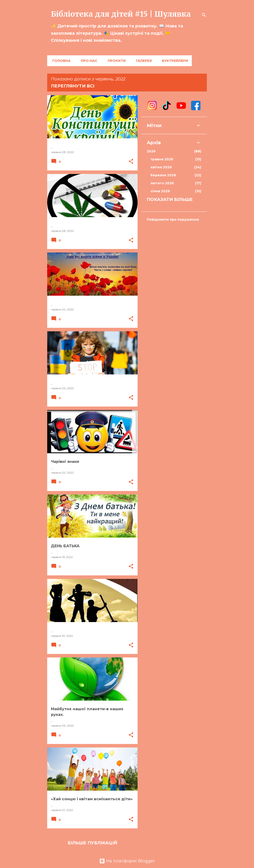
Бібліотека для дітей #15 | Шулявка (121, 14)
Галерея (142, 61)
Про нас (88, 61)
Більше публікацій (92, 843)
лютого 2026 (176, 183)
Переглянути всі (73, 86)
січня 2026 (176, 191)
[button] (131, 162)
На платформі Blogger (127, 861)
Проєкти (115, 61)
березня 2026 (176, 175)
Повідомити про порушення (173, 219)
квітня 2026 (176, 167)
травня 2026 (176, 159)
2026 (174, 151)
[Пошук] (204, 15)
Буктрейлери (174, 61)
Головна (60, 61)
